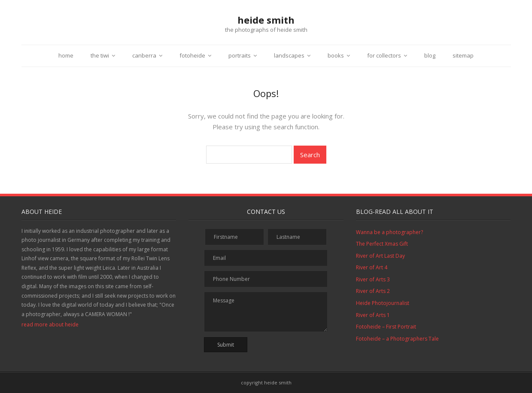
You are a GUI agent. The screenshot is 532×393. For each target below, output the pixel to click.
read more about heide (50, 324)
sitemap (463, 55)
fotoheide (192, 55)
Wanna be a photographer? (389, 232)
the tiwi (100, 55)
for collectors (384, 55)
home (66, 55)
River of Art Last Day (380, 256)
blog (430, 55)
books (336, 55)
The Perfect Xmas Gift (382, 244)
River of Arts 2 (373, 291)
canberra (144, 55)
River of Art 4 (372, 267)
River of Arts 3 (373, 279)
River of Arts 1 (373, 315)
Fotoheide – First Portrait (386, 327)
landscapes (289, 55)
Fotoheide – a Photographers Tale (397, 339)
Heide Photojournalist (383, 303)
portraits (240, 55)
